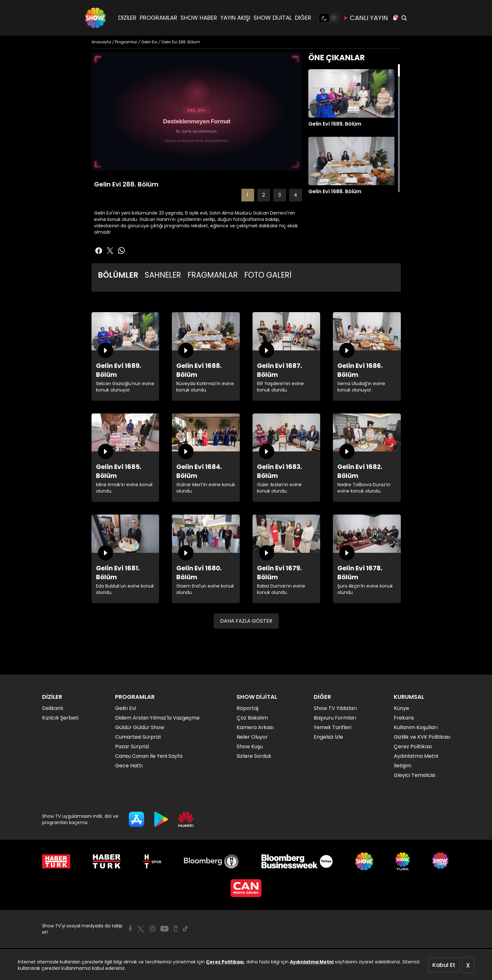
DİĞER (303, 18)
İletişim (403, 766)
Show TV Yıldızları (335, 708)
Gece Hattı (129, 766)
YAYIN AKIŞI (235, 18)
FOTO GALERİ (268, 275)
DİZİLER (127, 18)
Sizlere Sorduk (254, 756)
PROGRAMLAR (158, 18)
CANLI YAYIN (366, 18)
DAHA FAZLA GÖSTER (246, 621)
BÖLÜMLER (118, 275)
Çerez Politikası (225, 962)
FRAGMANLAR (213, 275)
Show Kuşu (250, 746)
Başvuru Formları (335, 718)
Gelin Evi (125, 708)
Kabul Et (444, 965)
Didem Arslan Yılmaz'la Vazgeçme (157, 718)
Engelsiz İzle (328, 737)
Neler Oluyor (252, 737)
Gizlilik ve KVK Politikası (422, 737)
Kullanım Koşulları (416, 727)
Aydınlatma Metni (312, 962)
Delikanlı (53, 708)
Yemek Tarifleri (333, 727)
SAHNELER (163, 275)
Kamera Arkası (255, 727)
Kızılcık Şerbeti (60, 718)
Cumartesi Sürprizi (138, 737)
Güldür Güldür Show (140, 727)
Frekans (404, 718)
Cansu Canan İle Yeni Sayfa (149, 756)
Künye (401, 708)
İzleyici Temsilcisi (415, 775)
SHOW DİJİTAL (273, 18)
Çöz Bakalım (252, 718)
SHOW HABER (199, 18)
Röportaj (247, 708)
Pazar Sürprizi (132, 746)
